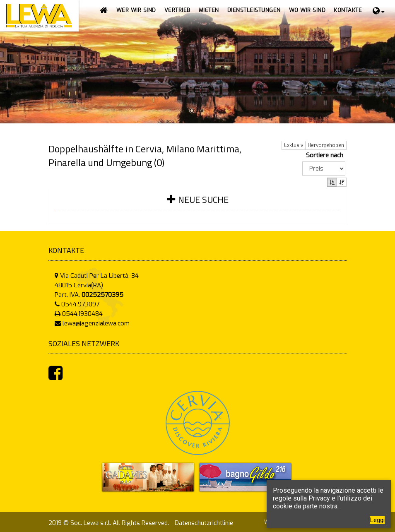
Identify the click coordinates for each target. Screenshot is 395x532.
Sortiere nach (326, 155)
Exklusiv (294, 145)
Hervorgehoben (326, 145)
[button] (177, 10)
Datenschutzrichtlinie (204, 523)
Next (388, 63)
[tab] (197, 205)
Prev (7, 63)
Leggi (377, 520)
